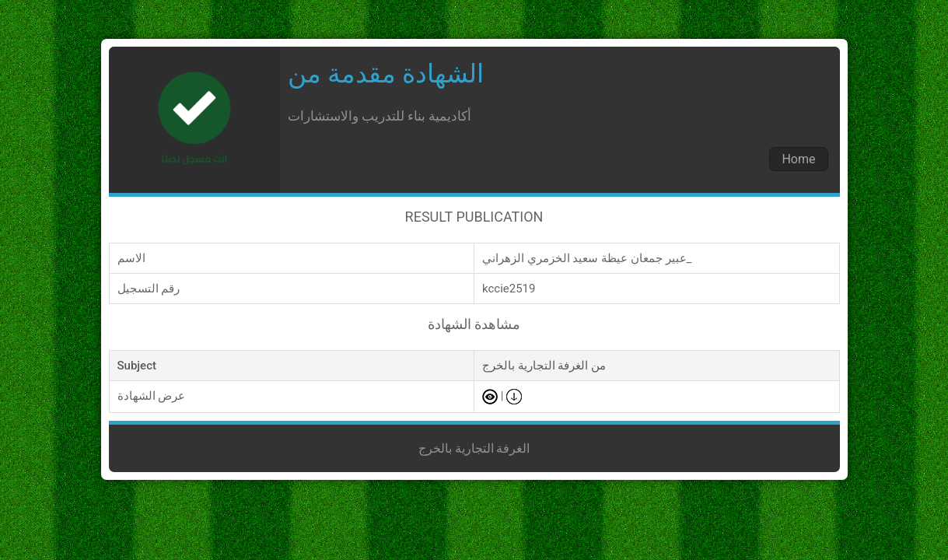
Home (798, 159)
